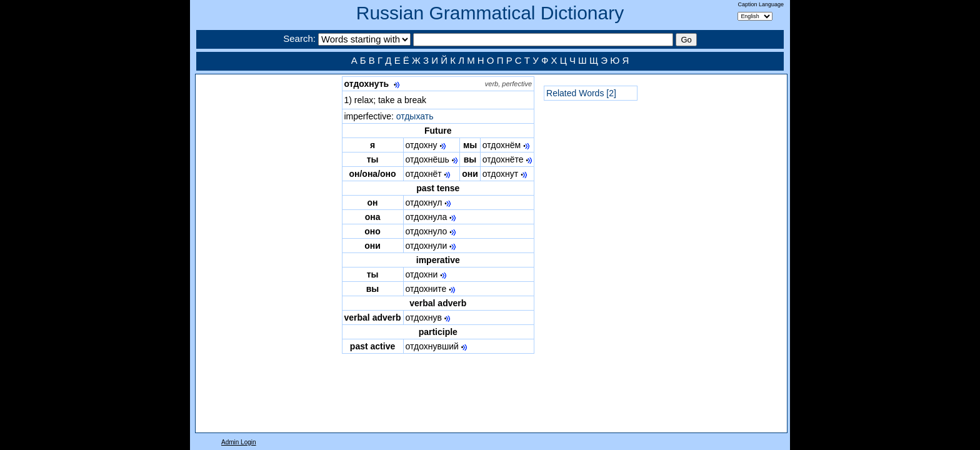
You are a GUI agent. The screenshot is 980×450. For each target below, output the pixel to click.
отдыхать (415, 116)
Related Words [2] (581, 93)
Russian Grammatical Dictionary (490, 13)
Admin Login (239, 442)
